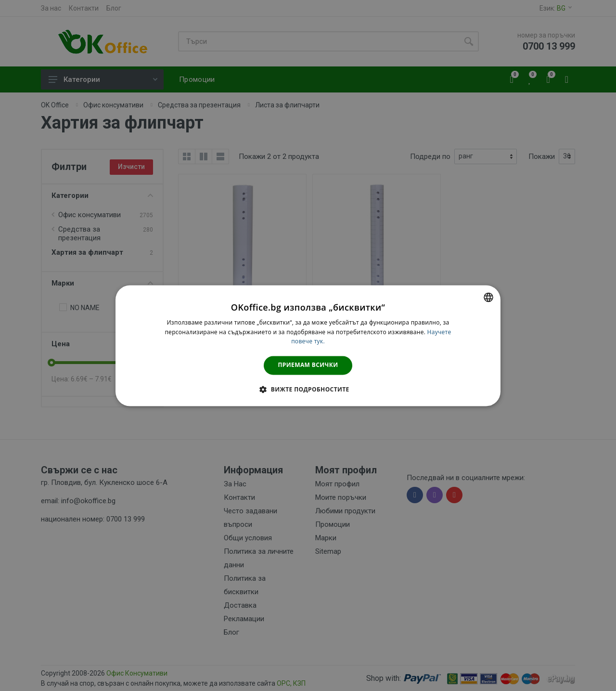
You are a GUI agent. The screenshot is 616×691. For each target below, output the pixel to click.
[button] (308, 389)
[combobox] (488, 297)
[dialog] (308, 345)
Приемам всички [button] (308, 365)
